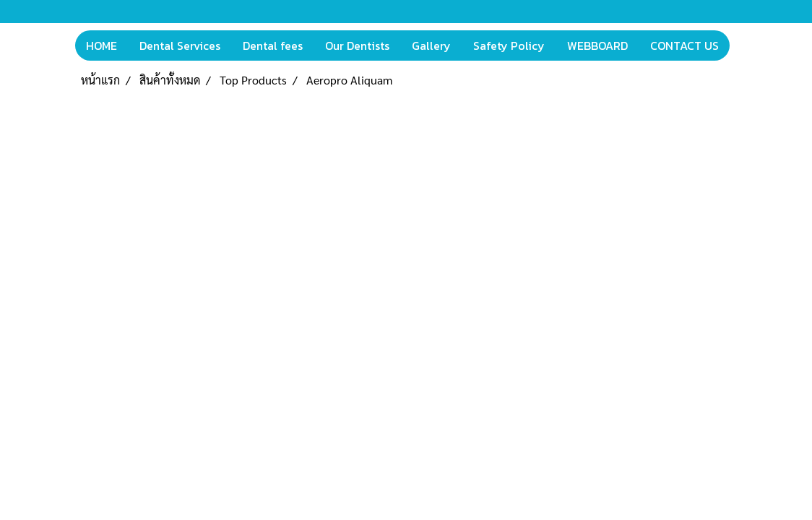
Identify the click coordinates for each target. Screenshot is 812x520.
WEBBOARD (597, 45)
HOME (101, 45)
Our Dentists (357, 45)
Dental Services (180, 45)
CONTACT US (684, 45)
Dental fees (273, 45)
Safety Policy (509, 45)
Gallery (431, 45)
